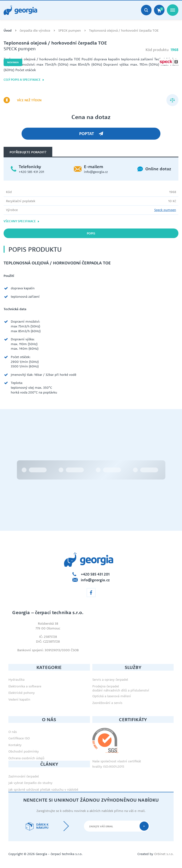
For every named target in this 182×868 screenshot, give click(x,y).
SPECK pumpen (70, 31)
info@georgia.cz (96, 172)
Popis (91, 233)
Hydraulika (16, 680)
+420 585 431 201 (31, 172)
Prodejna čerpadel (106, 686)
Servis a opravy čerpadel (110, 680)
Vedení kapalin (19, 699)
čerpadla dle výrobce (35, 31)
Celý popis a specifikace (24, 80)
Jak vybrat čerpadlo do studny (30, 783)
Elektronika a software (25, 686)
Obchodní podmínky (24, 751)
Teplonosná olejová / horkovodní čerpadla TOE (124, 31)
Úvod (8, 31)
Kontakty (15, 745)
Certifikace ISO (19, 738)
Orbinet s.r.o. (164, 854)
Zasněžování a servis (107, 703)
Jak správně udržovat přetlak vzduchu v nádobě (43, 789)
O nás (13, 732)
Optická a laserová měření (112, 696)
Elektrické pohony (22, 693)
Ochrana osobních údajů (26, 758)
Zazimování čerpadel (24, 776)
